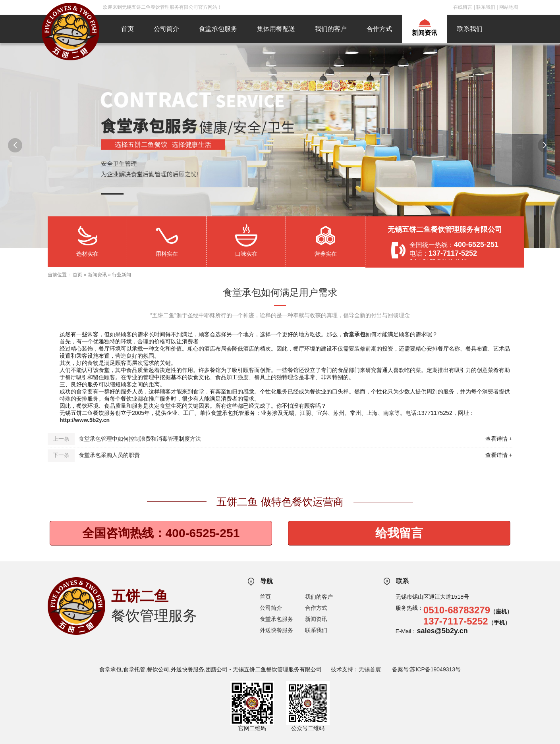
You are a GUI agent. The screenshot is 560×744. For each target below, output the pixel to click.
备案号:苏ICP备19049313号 (427, 669)
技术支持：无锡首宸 (356, 669)
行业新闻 (122, 275)
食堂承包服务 (218, 29)
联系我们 (486, 7)
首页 (127, 29)
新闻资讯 (425, 33)
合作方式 (379, 29)
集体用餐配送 (276, 29)
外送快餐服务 (276, 630)
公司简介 (166, 29)
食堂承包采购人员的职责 (109, 455)
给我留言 (399, 533)
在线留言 (463, 7)
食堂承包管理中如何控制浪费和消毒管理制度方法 (140, 439)
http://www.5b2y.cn (85, 420)
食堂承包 (354, 334)
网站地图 (509, 7)
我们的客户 (331, 29)
